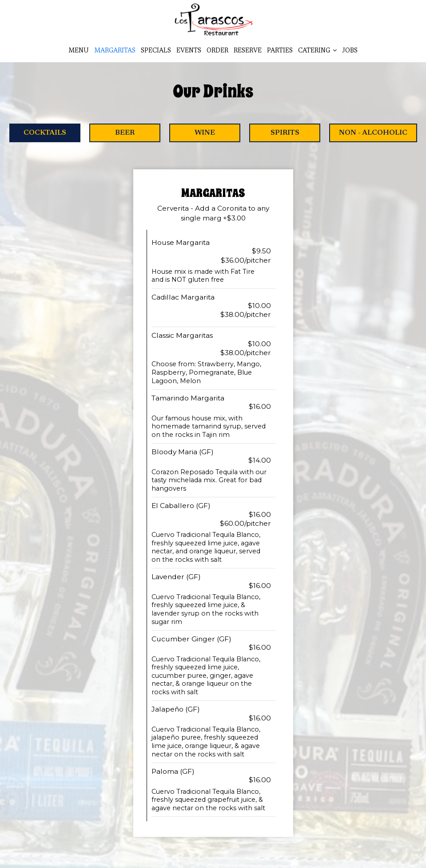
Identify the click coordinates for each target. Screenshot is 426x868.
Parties (280, 51)
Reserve (248, 51)
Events (189, 51)
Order (217, 51)
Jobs (350, 51)
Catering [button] (317, 51)
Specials (156, 51)
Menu (79, 51)
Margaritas (115, 51)
